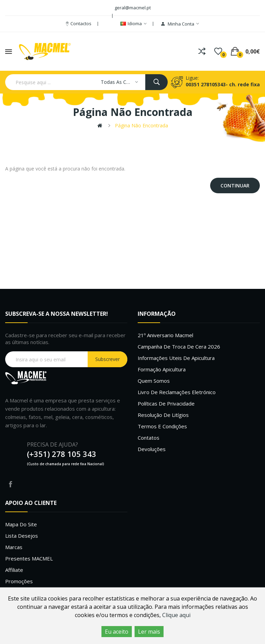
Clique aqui (176, 615)
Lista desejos (22, 536)
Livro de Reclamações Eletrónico (177, 392)
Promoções (19, 581)
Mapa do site (21, 524)
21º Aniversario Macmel (165, 335)
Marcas (14, 547)
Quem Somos (154, 381)
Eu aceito (117, 632)
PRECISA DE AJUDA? (52, 445)
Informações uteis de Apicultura (176, 358)
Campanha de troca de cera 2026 (179, 347)
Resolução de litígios (163, 415)
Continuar (235, 186)
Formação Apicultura (162, 369)
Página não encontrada (141, 125)
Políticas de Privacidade (166, 403)
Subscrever (107, 359)
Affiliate (14, 570)
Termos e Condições (162, 426)
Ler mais (149, 632)
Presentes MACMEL (29, 558)
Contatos (149, 438)
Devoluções (152, 449)
